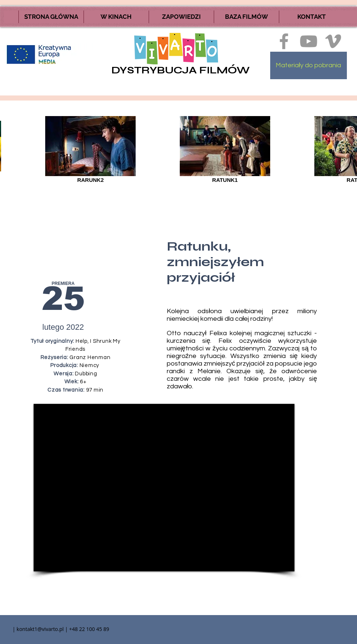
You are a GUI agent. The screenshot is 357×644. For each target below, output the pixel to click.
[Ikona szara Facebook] (284, 41)
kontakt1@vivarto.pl (40, 629)
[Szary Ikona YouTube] (309, 41)
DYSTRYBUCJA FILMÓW (180, 70)
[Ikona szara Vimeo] (333, 41)
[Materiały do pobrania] (309, 65)
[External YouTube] (164, 488)
